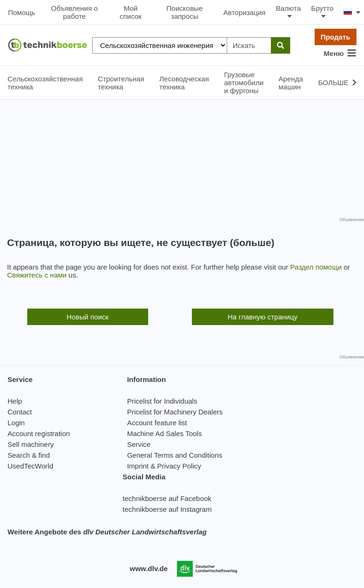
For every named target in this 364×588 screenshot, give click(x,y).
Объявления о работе (75, 12)
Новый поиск (88, 317)
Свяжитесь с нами (37, 275)
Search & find (29, 455)
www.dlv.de (149, 568)
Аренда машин (291, 83)
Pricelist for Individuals (162, 401)
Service (139, 444)
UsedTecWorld (30, 466)
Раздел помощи (316, 267)
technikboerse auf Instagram (167, 509)
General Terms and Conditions (174, 455)
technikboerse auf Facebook (167, 498)
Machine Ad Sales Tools (164, 433)
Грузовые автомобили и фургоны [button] (244, 83)
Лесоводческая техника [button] (184, 83)
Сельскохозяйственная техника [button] (45, 83)
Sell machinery (31, 444)
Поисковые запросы (185, 12)
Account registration (39, 433)
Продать (336, 37)
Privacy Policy (179, 466)
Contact (20, 412)
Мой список (131, 12)
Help (15, 401)
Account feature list (157, 423)
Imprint (138, 466)
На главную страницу (263, 317)
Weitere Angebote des (107, 532)
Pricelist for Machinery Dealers (175, 412)
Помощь (22, 12)
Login (16, 423)
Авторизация (245, 12)
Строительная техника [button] (121, 83)
